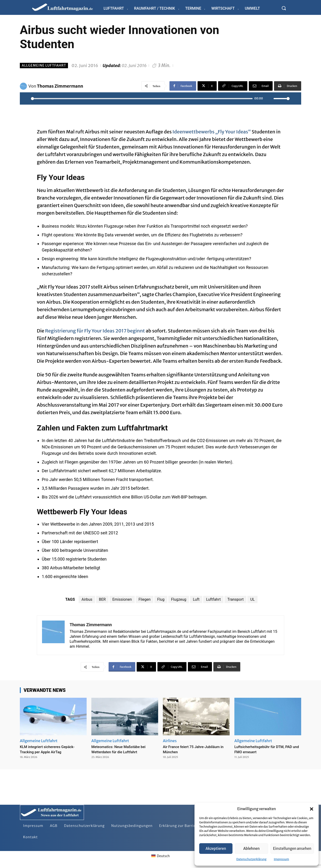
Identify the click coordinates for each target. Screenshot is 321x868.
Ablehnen (251, 849)
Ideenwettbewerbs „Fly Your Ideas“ (212, 132)
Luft (196, 599)
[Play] (26, 98)
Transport (235, 599)
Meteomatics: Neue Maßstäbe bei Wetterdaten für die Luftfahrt (123, 749)
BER (102, 599)
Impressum (281, 859)
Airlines (170, 741)
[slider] (142, 99)
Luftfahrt (213, 599)
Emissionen (122, 599)
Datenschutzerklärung (251, 859)
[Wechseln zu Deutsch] (160, 856)
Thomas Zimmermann (60, 86)
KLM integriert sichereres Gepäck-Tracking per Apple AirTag (52, 749)
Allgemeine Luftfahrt (44, 66)
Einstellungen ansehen (292, 849)
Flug (161, 599)
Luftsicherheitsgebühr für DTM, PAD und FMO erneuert (264, 749)
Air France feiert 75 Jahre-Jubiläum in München (188, 749)
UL (252, 599)
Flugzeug (179, 599)
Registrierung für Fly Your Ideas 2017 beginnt (95, 331)
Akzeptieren (216, 849)
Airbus (87, 599)
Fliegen (145, 599)
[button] (312, 809)
